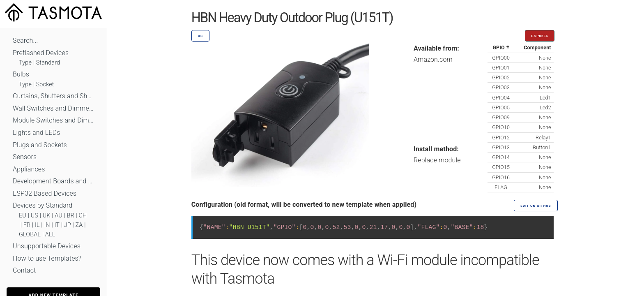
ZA (79, 225)
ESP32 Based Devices (45, 193)
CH (83, 216)
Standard (48, 63)
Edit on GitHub (536, 206)
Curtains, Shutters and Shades (53, 96)
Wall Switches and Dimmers (53, 108)
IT (57, 225)
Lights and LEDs (37, 133)
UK (47, 216)
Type (25, 63)
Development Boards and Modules (53, 181)
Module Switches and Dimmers (53, 120)
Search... (25, 40)
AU (59, 216)
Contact (24, 270)
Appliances (29, 169)
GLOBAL (30, 235)
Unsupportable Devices (47, 246)
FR (27, 225)
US (34, 216)
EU (23, 216)
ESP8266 (540, 36)
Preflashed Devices (41, 53)
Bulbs (21, 74)
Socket (45, 84)
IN (47, 225)
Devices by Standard (43, 205)
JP (68, 225)
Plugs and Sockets (40, 145)
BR (71, 216)
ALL (50, 235)
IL (37, 225)
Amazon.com (433, 59)
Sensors (25, 157)
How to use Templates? (47, 258)
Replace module (437, 160)
